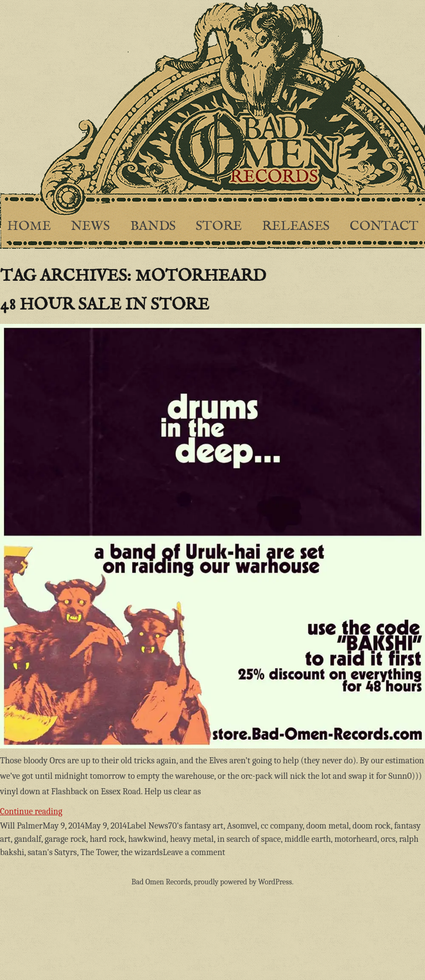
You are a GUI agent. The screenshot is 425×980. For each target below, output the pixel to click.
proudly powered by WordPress (243, 882)
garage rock (66, 839)
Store (219, 226)
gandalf (28, 839)
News (90, 226)
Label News (147, 826)
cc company (282, 826)
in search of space (249, 839)
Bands (153, 226)
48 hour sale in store (105, 305)
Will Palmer (21, 826)
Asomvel (242, 826)
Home (29, 226)
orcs (388, 839)
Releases (296, 226)
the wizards (142, 852)
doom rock (372, 826)
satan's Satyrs (52, 852)
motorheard (356, 839)
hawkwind (147, 839)
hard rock (107, 839)
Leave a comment (194, 852)
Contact (384, 226)
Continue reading (71, 810)
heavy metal (192, 839)
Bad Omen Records (161, 882)
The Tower (99, 852)
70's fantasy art (196, 826)
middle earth (308, 839)
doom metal (327, 826)
